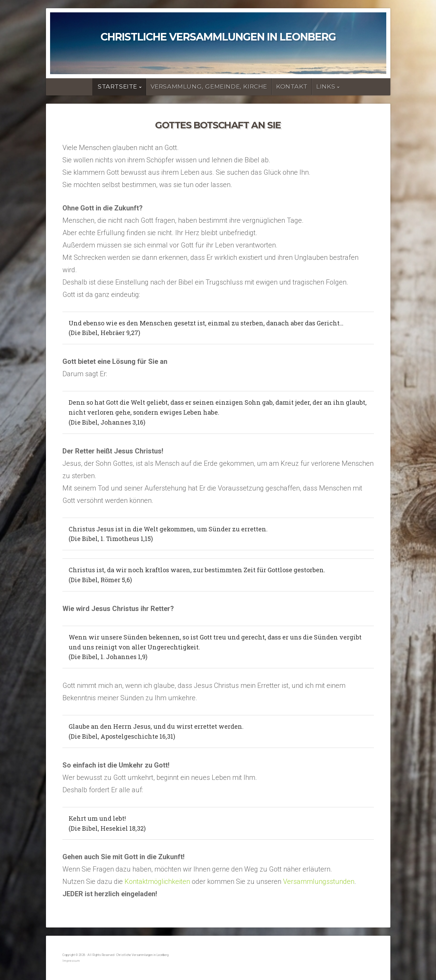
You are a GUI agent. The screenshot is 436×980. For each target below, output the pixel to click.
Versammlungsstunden (319, 881)
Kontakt (292, 86)
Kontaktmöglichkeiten (157, 881)
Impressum (71, 961)
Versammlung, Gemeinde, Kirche (209, 86)
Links (326, 86)
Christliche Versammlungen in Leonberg (218, 37)
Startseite (117, 86)
